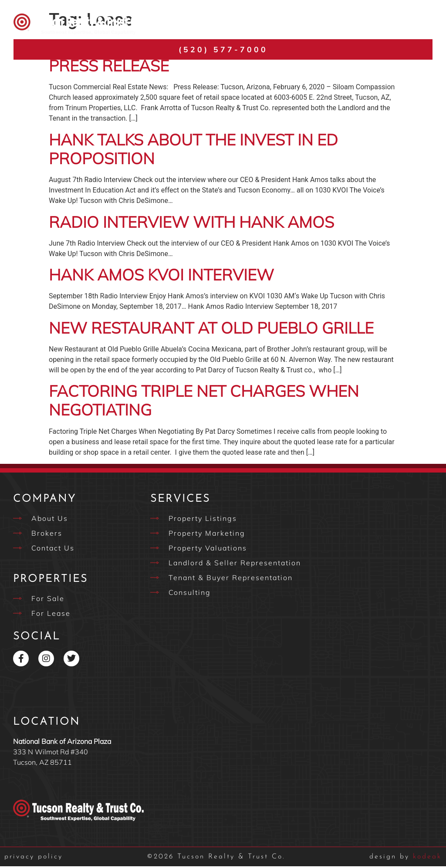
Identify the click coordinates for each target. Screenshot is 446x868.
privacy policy (34, 858)
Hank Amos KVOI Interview (161, 276)
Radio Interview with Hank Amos (191, 224)
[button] (427, 24)
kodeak (405, 858)
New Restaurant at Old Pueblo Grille (211, 329)
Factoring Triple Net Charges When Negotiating (204, 402)
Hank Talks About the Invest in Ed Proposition (193, 151)
